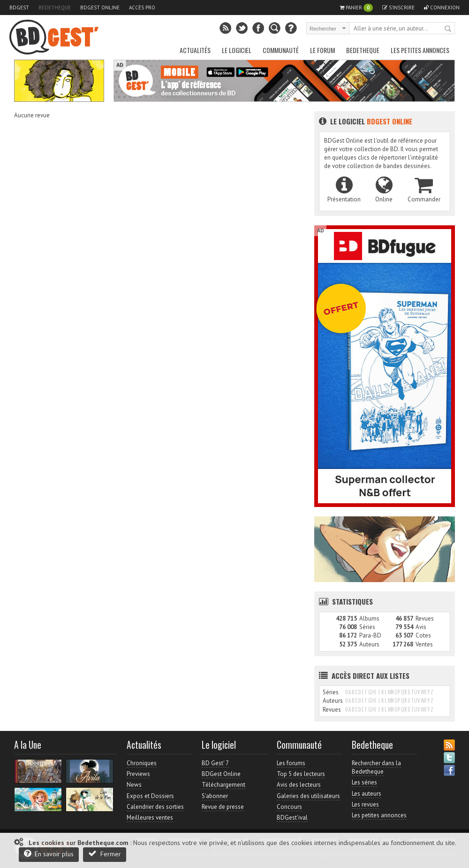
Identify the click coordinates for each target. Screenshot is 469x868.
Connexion (442, 8)
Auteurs (369, 644)
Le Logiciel (237, 50)
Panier (356, 8)
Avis (421, 627)
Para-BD (370, 635)
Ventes (424, 644)
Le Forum (322, 50)
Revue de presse (223, 807)
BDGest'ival (292, 818)
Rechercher (448, 29)
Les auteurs (367, 794)
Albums (369, 618)
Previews (138, 774)
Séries (367, 627)
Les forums (291, 763)
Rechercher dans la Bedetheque (376, 767)
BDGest (19, 8)
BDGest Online (100, 8)
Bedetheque (55, 8)
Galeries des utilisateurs (308, 796)
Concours (289, 807)
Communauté (281, 50)
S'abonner (215, 796)
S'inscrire (398, 8)
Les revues (365, 804)
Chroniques (142, 763)
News (134, 785)
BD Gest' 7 (215, 763)
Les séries (364, 782)
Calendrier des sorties (155, 807)
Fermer (105, 854)
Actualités (195, 50)
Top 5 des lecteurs (301, 774)
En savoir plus (49, 854)
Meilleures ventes (150, 818)
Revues (425, 618)
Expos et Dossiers (150, 796)
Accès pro (142, 8)
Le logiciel (366, 121)
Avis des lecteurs (299, 785)
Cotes (423, 635)
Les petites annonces (420, 50)
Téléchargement (223, 785)
